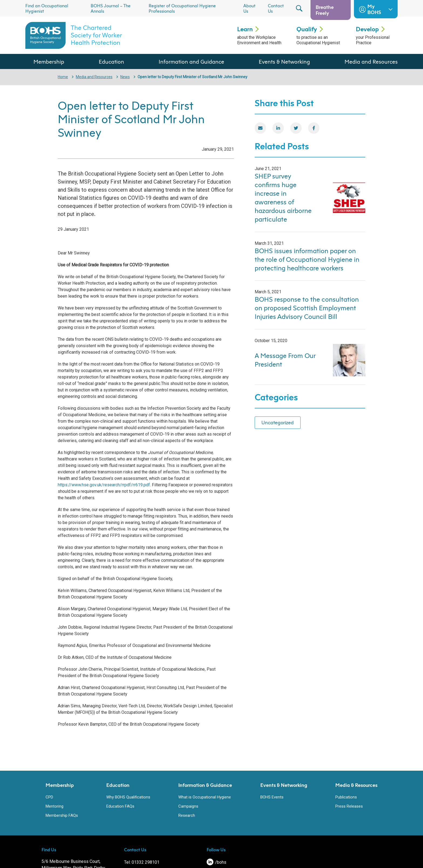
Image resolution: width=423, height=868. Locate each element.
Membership (49, 61)
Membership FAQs (62, 815)
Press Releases (349, 806)
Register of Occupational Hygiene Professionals (182, 8)
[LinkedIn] (278, 128)
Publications (346, 797)
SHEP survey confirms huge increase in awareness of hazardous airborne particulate (283, 198)
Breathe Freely (325, 10)
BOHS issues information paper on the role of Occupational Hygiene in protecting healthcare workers (307, 259)
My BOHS (376, 9)
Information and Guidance (191, 61)
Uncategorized (278, 422)
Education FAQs (120, 806)
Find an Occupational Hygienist (47, 8)
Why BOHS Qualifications (128, 797)
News (125, 77)
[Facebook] (314, 128)
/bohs (216, 862)
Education (111, 61)
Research (187, 815)
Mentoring (54, 806)
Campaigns (188, 806)
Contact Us (276, 8)
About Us (249, 8)
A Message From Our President (285, 360)
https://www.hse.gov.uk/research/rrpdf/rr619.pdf (104, 485)
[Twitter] (296, 128)
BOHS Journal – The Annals (111, 8)
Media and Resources (371, 61)
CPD (49, 797)
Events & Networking (284, 61)
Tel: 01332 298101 (142, 862)
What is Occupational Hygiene (205, 797)
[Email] (260, 128)
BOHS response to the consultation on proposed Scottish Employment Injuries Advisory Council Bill (307, 308)
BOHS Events (272, 797)
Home (63, 77)
